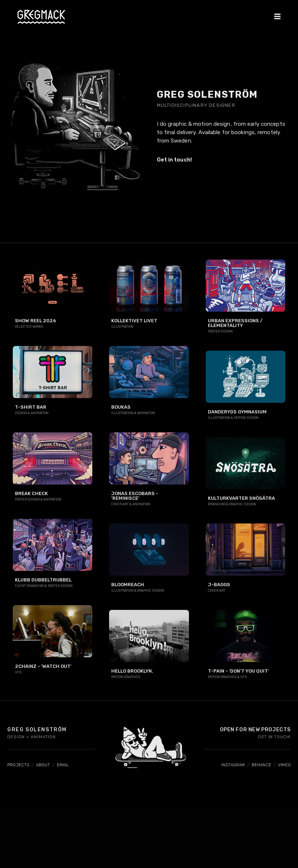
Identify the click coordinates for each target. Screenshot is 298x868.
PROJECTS (18, 765)
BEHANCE (262, 765)
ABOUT (43, 765)
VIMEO (284, 765)
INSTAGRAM (233, 765)
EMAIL (63, 765)
